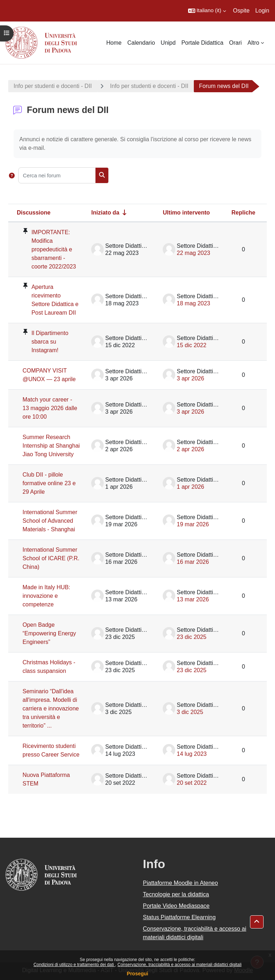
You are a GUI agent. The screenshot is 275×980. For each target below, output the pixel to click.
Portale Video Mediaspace (176, 906)
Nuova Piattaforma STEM (46, 779)
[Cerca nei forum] (57, 175)
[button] (207, 11)
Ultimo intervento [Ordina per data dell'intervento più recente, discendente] (186, 213)
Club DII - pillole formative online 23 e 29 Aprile (49, 483)
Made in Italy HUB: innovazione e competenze (46, 596)
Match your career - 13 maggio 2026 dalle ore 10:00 (50, 408)
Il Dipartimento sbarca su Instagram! (50, 342)
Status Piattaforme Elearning (180, 917)
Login (262, 11)
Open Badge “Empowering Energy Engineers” (49, 633)
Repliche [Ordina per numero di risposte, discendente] (243, 213)
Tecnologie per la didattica (176, 894)
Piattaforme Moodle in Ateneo (181, 883)
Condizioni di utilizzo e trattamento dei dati (74, 965)
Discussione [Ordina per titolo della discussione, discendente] (34, 213)
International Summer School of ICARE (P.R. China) (51, 558)
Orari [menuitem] (236, 43)
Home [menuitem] (114, 43)
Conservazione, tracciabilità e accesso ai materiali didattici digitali (179, 965)
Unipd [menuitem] (168, 43)
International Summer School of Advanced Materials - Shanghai (50, 521)
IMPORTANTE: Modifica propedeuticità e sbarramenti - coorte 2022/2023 (54, 249)
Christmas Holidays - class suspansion (49, 667)
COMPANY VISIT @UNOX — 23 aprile (49, 375)
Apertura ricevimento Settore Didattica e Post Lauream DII (55, 300)
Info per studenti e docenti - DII (53, 86)
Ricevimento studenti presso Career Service (51, 750)
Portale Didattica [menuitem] (202, 43)
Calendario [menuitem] (141, 43)
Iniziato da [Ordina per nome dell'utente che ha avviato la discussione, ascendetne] (105, 213)
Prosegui (138, 974)
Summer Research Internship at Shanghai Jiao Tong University (51, 446)
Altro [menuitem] (253, 43)
